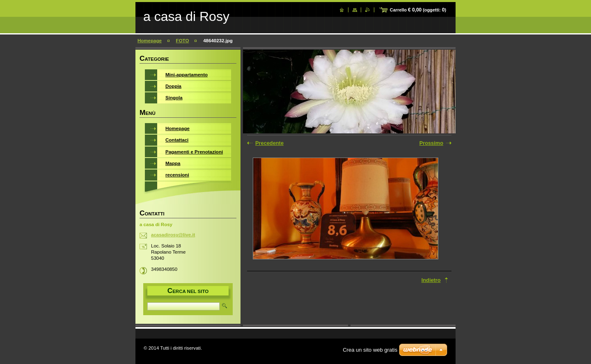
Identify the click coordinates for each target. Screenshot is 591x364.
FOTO (183, 41)
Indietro (431, 280)
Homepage (150, 41)
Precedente (269, 143)
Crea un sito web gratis (370, 350)
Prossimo (431, 143)
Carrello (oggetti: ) (418, 10)
